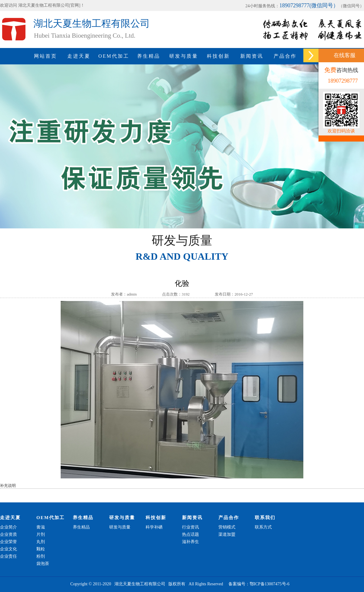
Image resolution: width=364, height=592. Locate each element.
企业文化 (8, 549)
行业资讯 (190, 527)
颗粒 (41, 549)
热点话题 (190, 534)
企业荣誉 (8, 542)
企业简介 (8, 527)
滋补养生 (190, 542)
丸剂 (41, 542)
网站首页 (45, 56)
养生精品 (149, 56)
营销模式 (227, 527)
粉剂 (41, 556)
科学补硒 (154, 527)
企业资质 (8, 534)
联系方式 (263, 527)
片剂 (41, 534)
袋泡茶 (43, 564)
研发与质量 (184, 56)
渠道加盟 (227, 534)
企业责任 (8, 556)
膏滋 (41, 527)
